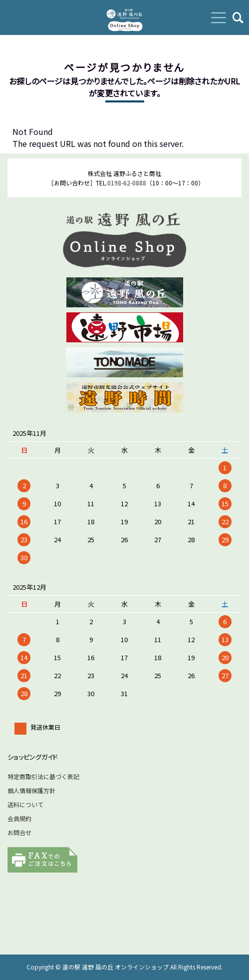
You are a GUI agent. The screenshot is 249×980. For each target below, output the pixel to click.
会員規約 (19, 818)
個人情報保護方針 (31, 790)
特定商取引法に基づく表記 (43, 776)
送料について (25, 804)
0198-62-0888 (127, 183)
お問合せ (19, 832)
